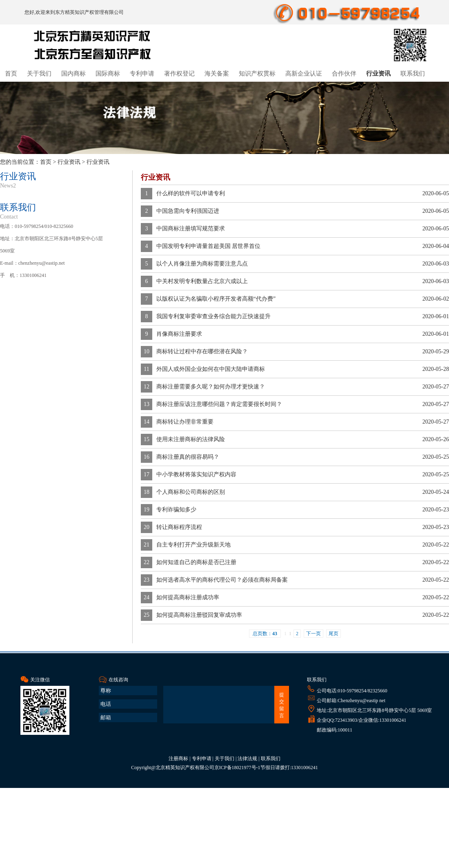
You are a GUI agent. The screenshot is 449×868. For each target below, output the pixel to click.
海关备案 (217, 74)
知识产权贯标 (257, 74)
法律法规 (247, 759)
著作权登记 (179, 74)
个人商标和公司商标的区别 (191, 492)
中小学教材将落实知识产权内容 (196, 474)
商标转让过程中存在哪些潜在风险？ (202, 351)
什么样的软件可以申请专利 (191, 193)
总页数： (265, 634)
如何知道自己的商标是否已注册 (196, 562)
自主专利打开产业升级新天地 (193, 545)
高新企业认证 (304, 74)
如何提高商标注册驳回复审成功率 (199, 615)
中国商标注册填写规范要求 (191, 229)
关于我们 (39, 74)
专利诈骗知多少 (176, 510)
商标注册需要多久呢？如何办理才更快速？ (211, 387)
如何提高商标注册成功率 (188, 597)
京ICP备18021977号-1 (237, 768)
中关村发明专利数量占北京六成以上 (202, 281)
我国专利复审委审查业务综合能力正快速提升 (213, 316)
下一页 (313, 634)
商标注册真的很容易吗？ (188, 457)
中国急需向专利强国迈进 (188, 211)
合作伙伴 (344, 74)
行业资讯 (378, 74)
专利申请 (142, 74)
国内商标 (73, 74)
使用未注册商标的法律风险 (191, 439)
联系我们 (413, 74)
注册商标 (178, 759)
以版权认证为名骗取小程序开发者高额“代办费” (216, 299)
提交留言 (282, 705)
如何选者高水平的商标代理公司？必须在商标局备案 (222, 580)
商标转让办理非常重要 (185, 422)
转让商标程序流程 (179, 527)
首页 (11, 74)
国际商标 (108, 74)
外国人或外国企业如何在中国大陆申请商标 (211, 369)
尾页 (333, 634)
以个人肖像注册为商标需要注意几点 (202, 264)
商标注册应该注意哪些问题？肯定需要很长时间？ (219, 404)
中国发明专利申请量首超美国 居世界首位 (209, 246)
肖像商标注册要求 (179, 334)
